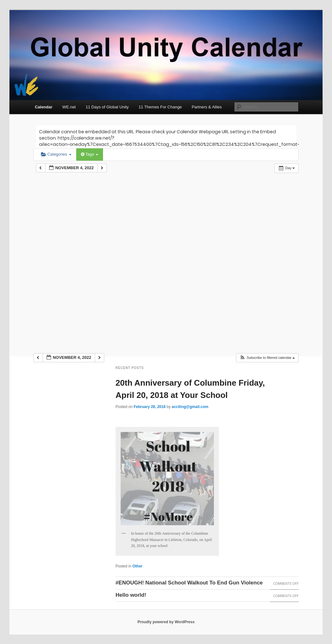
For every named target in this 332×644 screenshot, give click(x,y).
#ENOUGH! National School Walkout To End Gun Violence (189, 583)
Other (137, 566)
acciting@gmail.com (190, 407)
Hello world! (131, 595)
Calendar (44, 107)
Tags (90, 154)
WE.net (69, 107)
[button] (267, 358)
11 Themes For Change (160, 107)
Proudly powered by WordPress (166, 622)
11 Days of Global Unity (107, 107)
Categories (56, 154)
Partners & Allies (207, 107)
